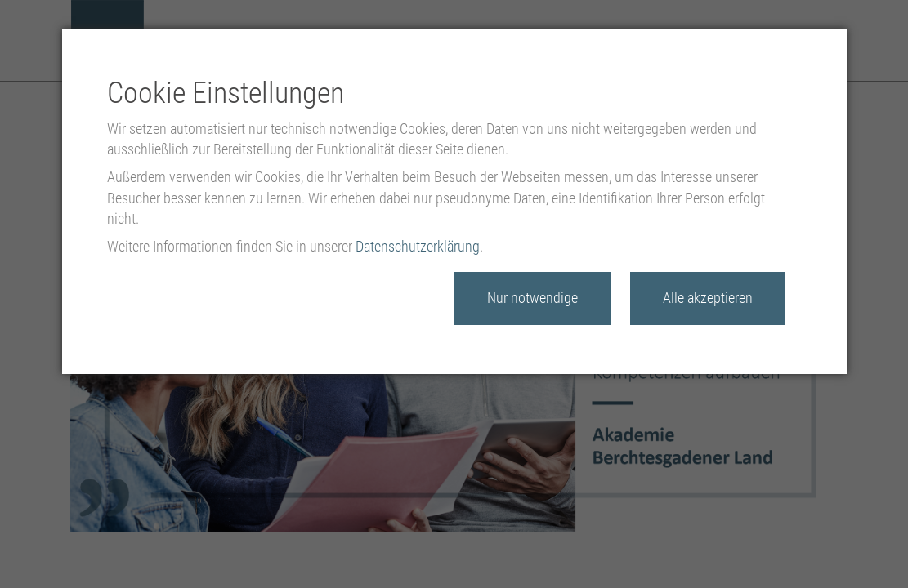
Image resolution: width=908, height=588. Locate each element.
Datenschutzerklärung (418, 246)
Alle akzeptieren (708, 298)
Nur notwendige (532, 298)
